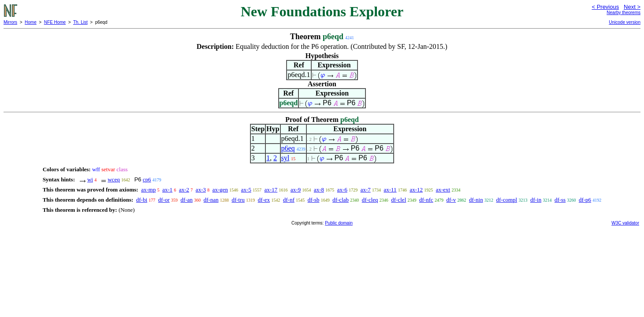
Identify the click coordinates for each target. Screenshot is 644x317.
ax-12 (416, 190)
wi (90, 179)
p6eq (288, 148)
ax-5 (246, 190)
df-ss (560, 200)
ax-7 (366, 190)
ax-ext (443, 190)
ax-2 (184, 190)
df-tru (238, 200)
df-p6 (585, 200)
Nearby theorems (624, 13)
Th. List (80, 22)
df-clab (341, 200)
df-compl (506, 200)
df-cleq (370, 200)
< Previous (605, 7)
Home (31, 22)
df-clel (398, 200)
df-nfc (426, 200)
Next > (632, 7)
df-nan (211, 200)
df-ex (264, 200)
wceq (114, 179)
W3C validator (625, 223)
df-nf (289, 200)
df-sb (314, 200)
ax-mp (148, 190)
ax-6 (342, 190)
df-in (536, 200)
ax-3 (201, 190)
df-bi (142, 200)
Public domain (339, 223)
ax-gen (220, 190)
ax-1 (167, 190)
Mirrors (10, 22)
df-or (164, 200)
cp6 (147, 179)
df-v (451, 200)
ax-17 (271, 190)
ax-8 (319, 190)
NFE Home (55, 22)
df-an (187, 200)
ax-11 (390, 190)
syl (285, 158)
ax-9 (296, 190)
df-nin (476, 200)
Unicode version (625, 22)
